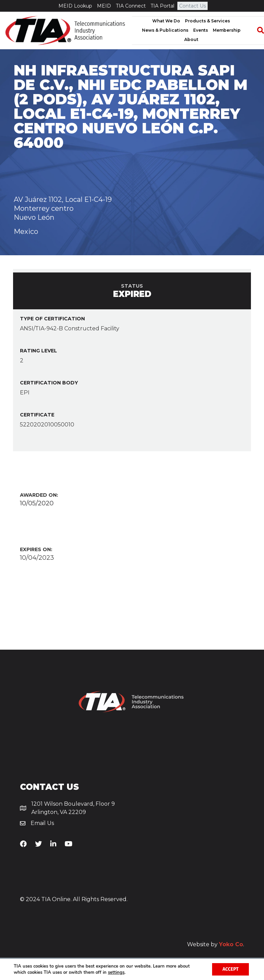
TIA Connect (131, 6)
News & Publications (165, 30)
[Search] (257, 30)
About (191, 39)
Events (201, 30)
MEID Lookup (75, 6)
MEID (104, 6)
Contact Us (192, 6)
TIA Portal (162, 6)
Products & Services (207, 21)
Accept (230, 969)
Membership (227, 30)
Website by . (216, 944)
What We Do (166, 21)
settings (116, 972)
